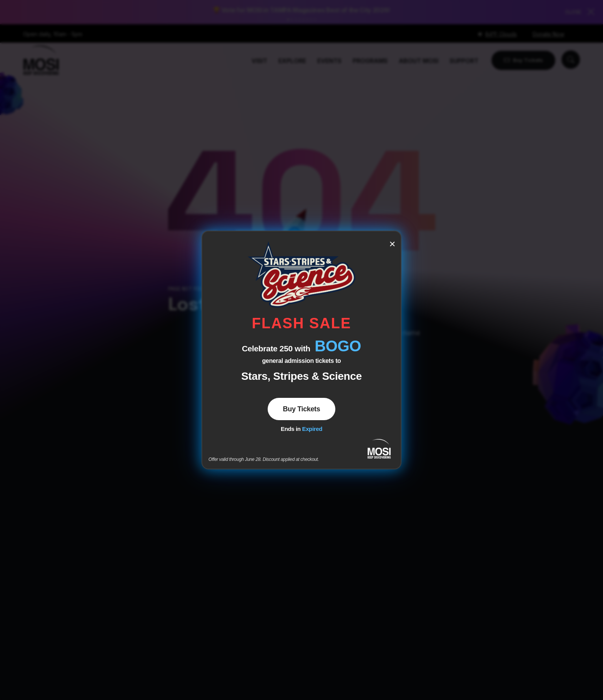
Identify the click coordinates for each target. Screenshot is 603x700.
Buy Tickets (302, 409)
